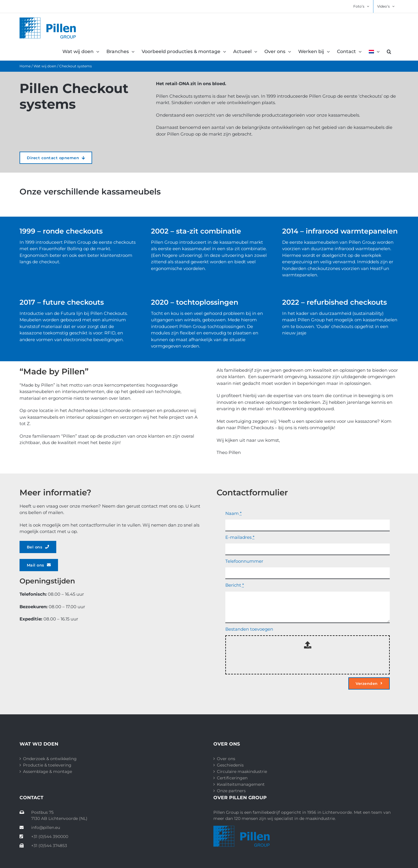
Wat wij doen (45, 66)
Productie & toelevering (47, 765)
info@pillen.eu (40, 827)
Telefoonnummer (244, 561)
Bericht (235, 585)
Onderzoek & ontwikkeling (50, 759)
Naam (233, 513)
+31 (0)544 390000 (44, 837)
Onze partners (231, 791)
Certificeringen (232, 778)
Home (25, 66)
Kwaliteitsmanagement (241, 784)
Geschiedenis (230, 765)
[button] (389, 52)
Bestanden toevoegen (249, 629)
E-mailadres (240, 537)
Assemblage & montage (48, 771)
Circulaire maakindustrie (242, 771)
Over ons (226, 759)
